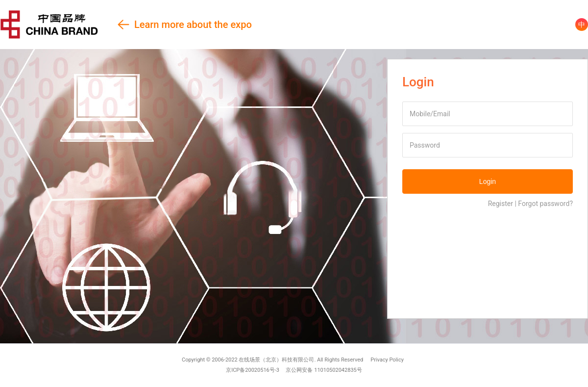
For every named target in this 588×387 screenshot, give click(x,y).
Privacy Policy (387, 360)
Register (501, 204)
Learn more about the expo (126, 24)
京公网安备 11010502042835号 (324, 370)
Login (488, 181)
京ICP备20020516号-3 (253, 370)
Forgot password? (545, 204)
